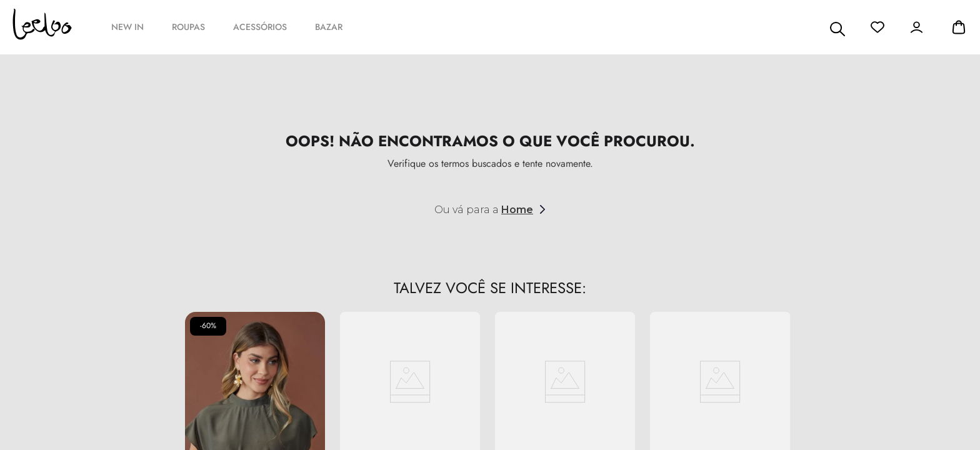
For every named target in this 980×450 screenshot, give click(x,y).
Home (517, 210)
